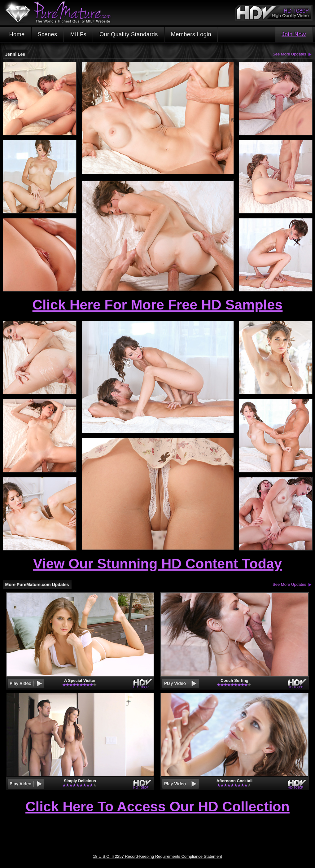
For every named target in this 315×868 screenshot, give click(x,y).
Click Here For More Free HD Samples (158, 305)
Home (17, 34)
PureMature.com (61, 12)
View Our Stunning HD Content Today (157, 564)
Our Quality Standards (129, 34)
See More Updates (289, 54)
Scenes (48, 34)
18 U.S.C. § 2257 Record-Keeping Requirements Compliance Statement (157, 856)
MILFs (79, 34)
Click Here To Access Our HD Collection (157, 807)
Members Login (191, 34)
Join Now (294, 34)
